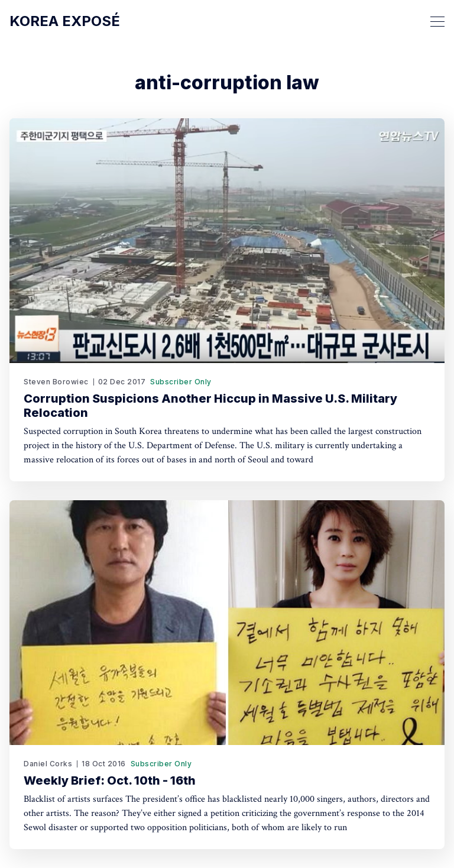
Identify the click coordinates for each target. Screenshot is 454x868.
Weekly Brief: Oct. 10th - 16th (110, 780)
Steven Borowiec (56, 382)
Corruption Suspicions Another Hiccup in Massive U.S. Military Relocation (210, 406)
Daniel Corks (48, 764)
